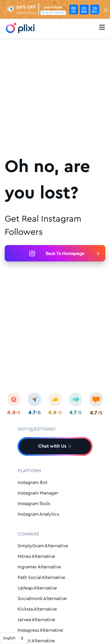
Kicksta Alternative (37, 609)
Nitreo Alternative (36, 557)
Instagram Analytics (38, 514)
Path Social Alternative (41, 578)
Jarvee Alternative (36, 620)
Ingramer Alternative (39, 567)
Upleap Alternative (37, 588)
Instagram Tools (34, 504)
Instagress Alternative (40, 630)
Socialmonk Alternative (42, 599)
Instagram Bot (33, 483)
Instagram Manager (38, 493)
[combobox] (14, 638)
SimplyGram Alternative (43, 546)
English (9, 638)
